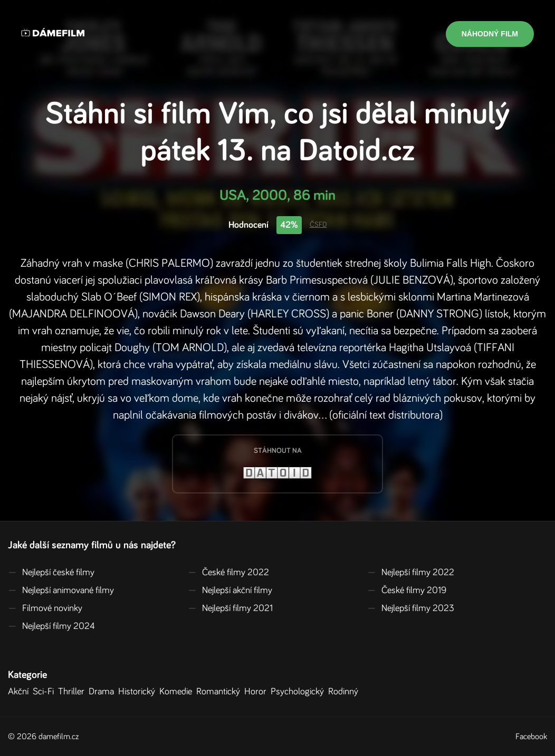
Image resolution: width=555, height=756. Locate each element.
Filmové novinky (45, 608)
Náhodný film (490, 34)
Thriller (73, 692)
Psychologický (299, 692)
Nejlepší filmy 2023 (411, 608)
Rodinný (345, 692)
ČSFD (318, 225)
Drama (103, 692)
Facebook (531, 736)
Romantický (220, 692)
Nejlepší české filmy (51, 573)
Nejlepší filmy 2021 (230, 608)
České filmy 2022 (228, 573)
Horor (257, 692)
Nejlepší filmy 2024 (51, 626)
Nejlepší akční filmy (230, 590)
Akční (20, 692)
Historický (139, 692)
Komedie (178, 692)
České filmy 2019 (407, 590)
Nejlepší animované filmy (61, 590)
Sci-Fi (45, 692)
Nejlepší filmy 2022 (411, 573)
